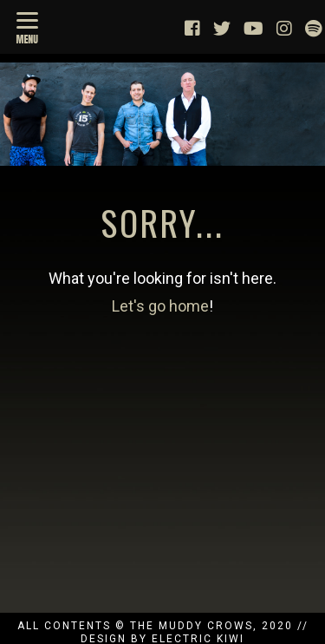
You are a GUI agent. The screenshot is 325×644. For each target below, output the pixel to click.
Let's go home (160, 306)
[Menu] (27, 26)
